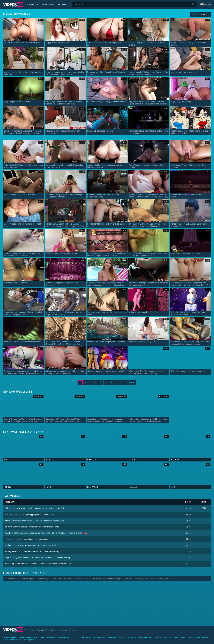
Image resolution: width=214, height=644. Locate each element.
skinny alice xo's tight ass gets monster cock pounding (28, 539)
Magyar (204, 637)
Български (97, 637)
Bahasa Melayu (147, 637)
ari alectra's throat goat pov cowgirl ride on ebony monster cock (32, 527)
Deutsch (88, 637)
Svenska (35, 637)
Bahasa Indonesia (10, 637)
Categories (62, 4)
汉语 (129, 637)
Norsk (104, 637)
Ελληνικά (190, 637)
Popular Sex (32, 4)
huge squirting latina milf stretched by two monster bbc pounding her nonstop (38, 557)
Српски (73, 637)
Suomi (177, 637)
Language (205, 4)
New (194, 14)
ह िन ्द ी (136, 637)
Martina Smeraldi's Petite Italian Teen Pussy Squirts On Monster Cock (35, 521)
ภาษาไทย (157, 637)
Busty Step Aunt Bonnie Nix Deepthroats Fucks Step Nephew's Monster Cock (38, 564)
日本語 (171, 637)
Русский (21, 637)
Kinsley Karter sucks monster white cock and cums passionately (32, 551)
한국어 (164, 637)
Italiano (6, 640)
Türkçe (59, 637)
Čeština (197, 637)
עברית (21, 640)
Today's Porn (48, 4)
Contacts (72, 630)
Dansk (183, 637)
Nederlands (112, 637)
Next (133, 383)
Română (33, 640)
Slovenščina (122, 637)
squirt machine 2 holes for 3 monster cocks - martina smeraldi (31, 545)
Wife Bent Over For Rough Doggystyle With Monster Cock (30, 515)
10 (127, 383)
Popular (205, 14)
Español (28, 637)
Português (13, 640)
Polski (27, 640)
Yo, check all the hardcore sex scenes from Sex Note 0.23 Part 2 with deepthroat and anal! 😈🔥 (46, 533)
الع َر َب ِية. (80, 637)
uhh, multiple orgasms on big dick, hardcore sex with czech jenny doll (35, 508)
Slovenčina (44, 637)
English (66, 637)
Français (52, 637)
